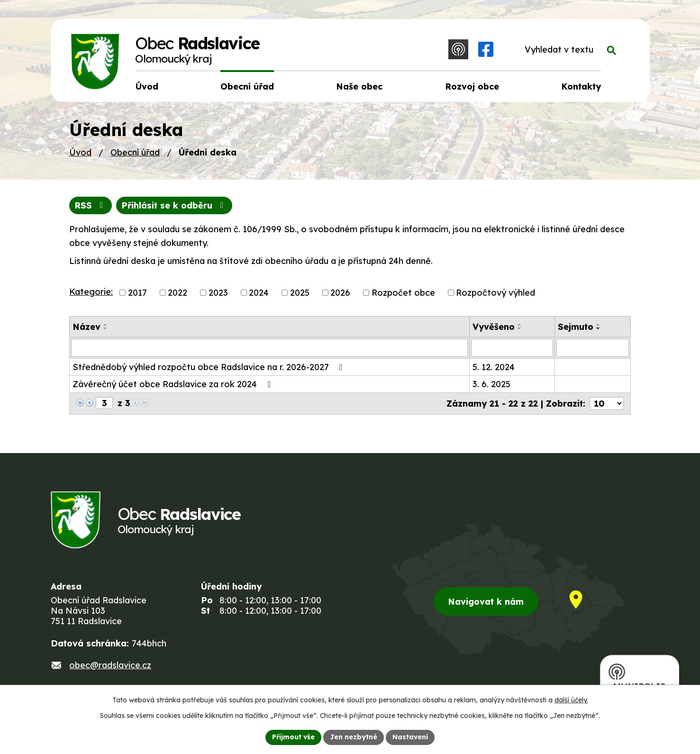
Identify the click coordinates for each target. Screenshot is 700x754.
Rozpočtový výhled (495, 293)
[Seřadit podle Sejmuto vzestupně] (599, 325)
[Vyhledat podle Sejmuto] (593, 348)
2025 (300, 293)
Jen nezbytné (354, 737)
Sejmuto (576, 327)
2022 (177, 293)
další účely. (571, 700)
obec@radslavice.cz (110, 665)
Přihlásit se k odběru (174, 205)
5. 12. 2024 (494, 367)
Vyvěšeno (494, 327)
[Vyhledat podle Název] (269, 348)
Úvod (80, 152)
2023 (218, 293)
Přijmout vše (293, 737)
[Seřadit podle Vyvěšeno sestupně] (520, 328)
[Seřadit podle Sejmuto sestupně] (599, 328)
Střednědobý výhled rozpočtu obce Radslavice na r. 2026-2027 (209, 367)
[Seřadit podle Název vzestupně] (106, 325)
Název (86, 327)
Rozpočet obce (403, 293)
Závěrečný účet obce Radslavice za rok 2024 (173, 384)
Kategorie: (91, 292)
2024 (259, 293)
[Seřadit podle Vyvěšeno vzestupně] (520, 325)
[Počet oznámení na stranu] (607, 404)
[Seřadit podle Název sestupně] (106, 328)
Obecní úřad (135, 152)
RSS (91, 205)
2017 (137, 293)
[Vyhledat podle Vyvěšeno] (512, 348)
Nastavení (410, 737)
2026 (340, 293)
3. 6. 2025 (491, 384)
